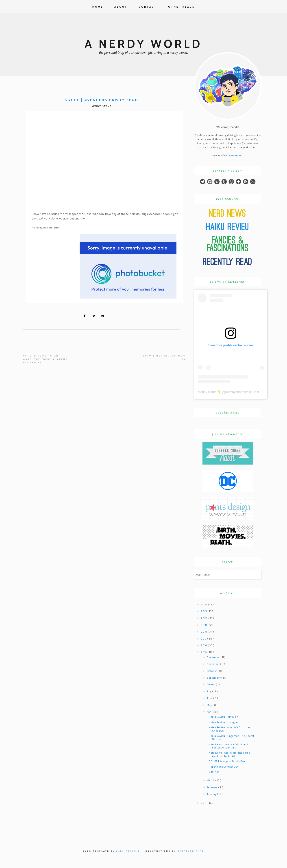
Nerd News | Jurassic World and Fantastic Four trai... (228, 746)
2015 (204, 652)
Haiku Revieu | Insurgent (224, 722)
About (121, 7)
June (210, 698)
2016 (204, 645)
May (210, 705)
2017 (204, 639)
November (213, 664)
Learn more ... (235, 155)
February (212, 787)
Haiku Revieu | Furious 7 (223, 717)
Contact (148, 7)
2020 (205, 618)
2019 (204, 625)
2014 (204, 803)
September (214, 678)
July (209, 691)
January (212, 794)
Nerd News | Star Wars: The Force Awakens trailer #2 (229, 754)
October (212, 671)
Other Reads (182, 7)
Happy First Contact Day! (224, 767)
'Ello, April (214, 772)
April (210, 712)
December (214, 657)
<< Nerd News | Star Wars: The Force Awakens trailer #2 (45, 359)
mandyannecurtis (238, 392)
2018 (204, 632)
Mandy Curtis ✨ (209, 392)
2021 (204, 611)
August (211, 684)
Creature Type (191, 851)
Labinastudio (128, 851)
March (211, 780)
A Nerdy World (143, 44)
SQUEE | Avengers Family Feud (228, 761)
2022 (204, 604)
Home (98, 7)
